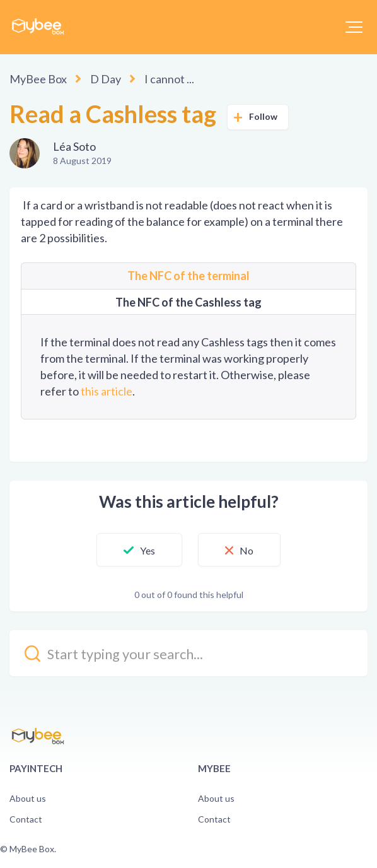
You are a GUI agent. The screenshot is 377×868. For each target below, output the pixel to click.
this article (107, 391)
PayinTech (36, 768)
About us (28, 798)
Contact (26, 819)
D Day (106, 79)
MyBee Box (38, 79)
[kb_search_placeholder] (188, 653)
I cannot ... (169, 79)
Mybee (214, 768)
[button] (354, 27)
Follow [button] (264, 116)
